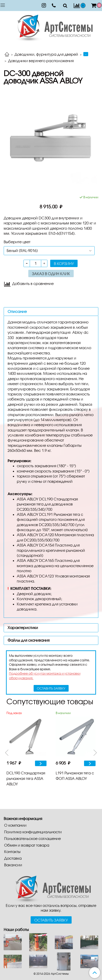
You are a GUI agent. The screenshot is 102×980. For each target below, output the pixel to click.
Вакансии (13, 865)
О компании (15, 825)
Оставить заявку (51, 920)
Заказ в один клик (51, 274)
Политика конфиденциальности (33, 832)
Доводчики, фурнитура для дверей (46, 54)
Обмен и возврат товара (27, 845)
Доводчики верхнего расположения (41, 61)
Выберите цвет (17, 242)
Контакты (12, 852)
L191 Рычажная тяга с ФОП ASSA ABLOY (75, 776)
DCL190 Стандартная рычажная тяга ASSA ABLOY (26, 778)
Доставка (13, 858)
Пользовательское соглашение (32, 838)
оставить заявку (51, 688)
